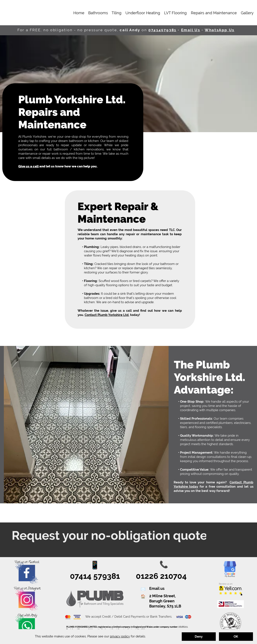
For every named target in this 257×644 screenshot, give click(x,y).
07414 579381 (95, 576)
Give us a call (28, 166)
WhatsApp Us (220, 30)
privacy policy (120, 636)
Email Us (191, 30)
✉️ (143, 589)
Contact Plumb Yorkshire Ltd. (107, 315)
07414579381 (162, 30)
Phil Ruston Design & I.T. (157, 640)
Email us (157, 588)
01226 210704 (161, 576)
